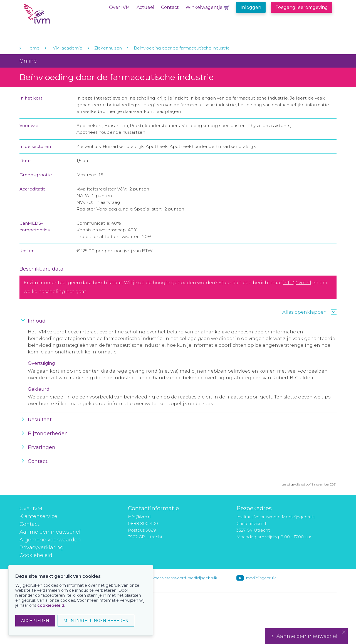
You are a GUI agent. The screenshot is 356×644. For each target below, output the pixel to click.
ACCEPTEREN (35, 621)
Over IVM (119, 7)
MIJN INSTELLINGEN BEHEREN (96, 621)
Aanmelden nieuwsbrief (50, 532)
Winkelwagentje (204, 7)
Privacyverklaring (42, 548)
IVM (58, 16)
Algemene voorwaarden (50, 540)
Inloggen (251, 7)
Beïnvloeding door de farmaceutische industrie (182, 48)
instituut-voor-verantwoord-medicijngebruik (177, 578)
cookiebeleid (51, 605)
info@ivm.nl (297, 283)
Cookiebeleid (36, 555)
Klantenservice (38, 516)
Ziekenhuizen (108, 48)
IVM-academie (67, 48)
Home (33, 48)
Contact (170, 7)
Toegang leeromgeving (302, 7)
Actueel (145, 7)
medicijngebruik (261, 578)
